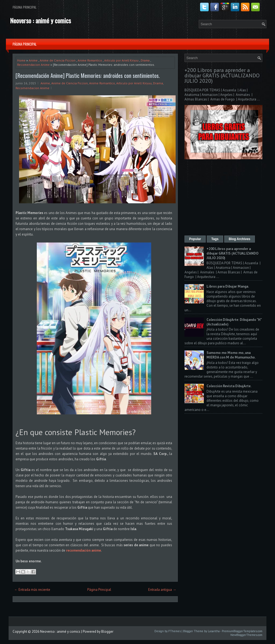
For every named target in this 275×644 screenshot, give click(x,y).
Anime (33, 60)
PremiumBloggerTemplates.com (242, 631)
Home (21, 60)
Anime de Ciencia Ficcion (58, 60)
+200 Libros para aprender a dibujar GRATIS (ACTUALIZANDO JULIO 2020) (222, 75)
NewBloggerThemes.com (246, 635)
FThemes (175, 631)
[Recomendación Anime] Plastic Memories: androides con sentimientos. (88, 75)
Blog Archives (240, 239)
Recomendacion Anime (33, 65)
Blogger (107, 632)
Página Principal (25, 7)
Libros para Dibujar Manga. (228, 286)
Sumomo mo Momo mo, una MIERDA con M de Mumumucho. (231, 355)
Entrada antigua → (162, 590)
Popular (195, 239)
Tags (215, 239)
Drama (145, 60)
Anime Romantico (90, 60)
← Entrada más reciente (32, 590)
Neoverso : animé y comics (40, 20)
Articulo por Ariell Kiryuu (121, 60)
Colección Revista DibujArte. (229, 386)
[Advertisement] (223, 198)
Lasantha (214, 631)
